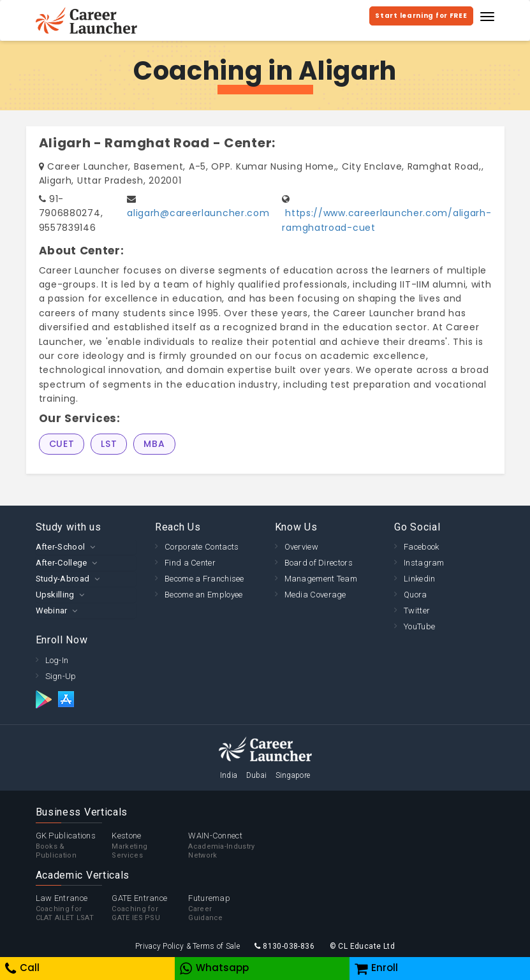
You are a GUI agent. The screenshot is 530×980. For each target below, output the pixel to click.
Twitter (417, 611)
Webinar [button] (52, 611)
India (229, 775)
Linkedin (419, 579)
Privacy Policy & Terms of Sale (188, 946)
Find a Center (190, 563)
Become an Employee (203, 595)
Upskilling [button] (55, 595)
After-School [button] (61, 547)
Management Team (321, 579)
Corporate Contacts (202, 547)
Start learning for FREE (421, 16)
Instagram (424, 563)
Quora (416, 595)
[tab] (86, 547)
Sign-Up (61, 676)
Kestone (150, 845)
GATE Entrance (150, 908)
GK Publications (74, 845)
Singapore (293, 775)
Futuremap (226, 908)
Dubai (257, 775)
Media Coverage (315, 595)
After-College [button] (62, 563)
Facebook (421, 547)
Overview (301, 547)
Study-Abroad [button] (63, 579)
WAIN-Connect (226, 845)
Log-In (57, 660)
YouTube (419, 626)
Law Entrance (74, 908)
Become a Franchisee (204, 579)
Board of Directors (319, 563)
